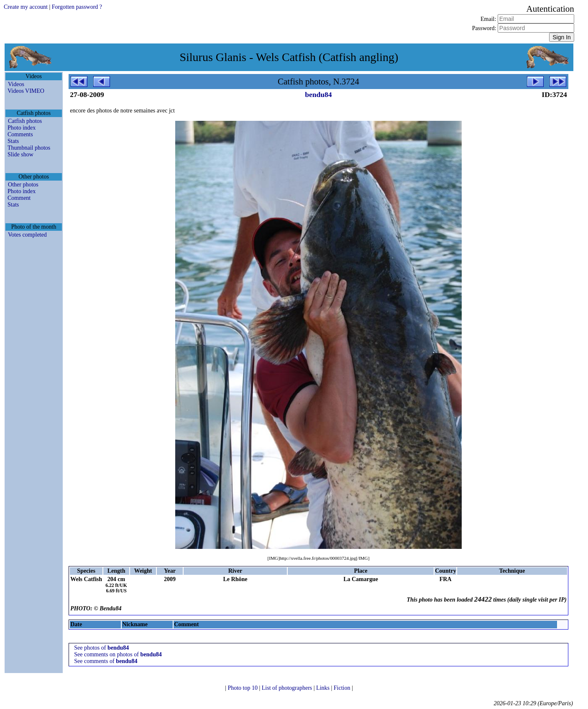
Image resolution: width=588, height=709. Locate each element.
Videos (16, 84)
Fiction (343, 688)
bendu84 (318, 94)
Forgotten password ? (77, 7)
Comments (20, 134)
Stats (13, 141)
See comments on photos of (118, 654)
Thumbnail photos (29, 148)
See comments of (106, 661)
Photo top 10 (243, 688)
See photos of (101, 648)
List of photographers (288, 688)
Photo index (22, 128)
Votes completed (27, 235)
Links (323, 688)
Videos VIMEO (26, 91)
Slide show (20, 154)
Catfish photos (25, 121)
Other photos (23, 185)
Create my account (26, 7)
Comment (19, 198)
